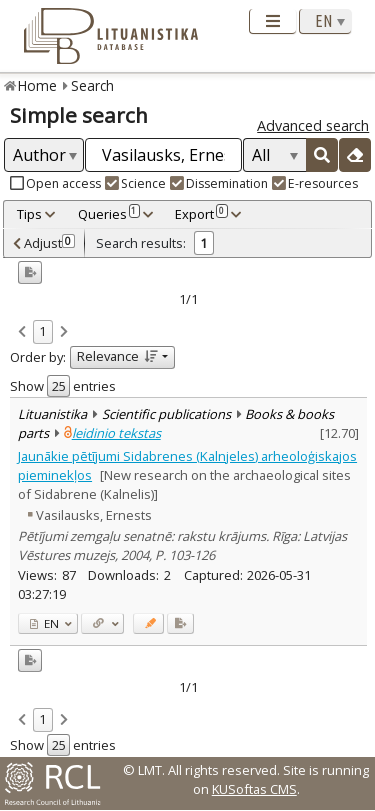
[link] (22, 333)
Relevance (117, 356)
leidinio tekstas (116, 433)
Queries (109, 214)
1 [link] (42, 331)
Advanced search (313, 125)
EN (44, 623)
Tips (29, 214)
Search (92, 85)
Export (201, 214)
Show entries (63, 386)
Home (37, 85)
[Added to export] (180, 623)
